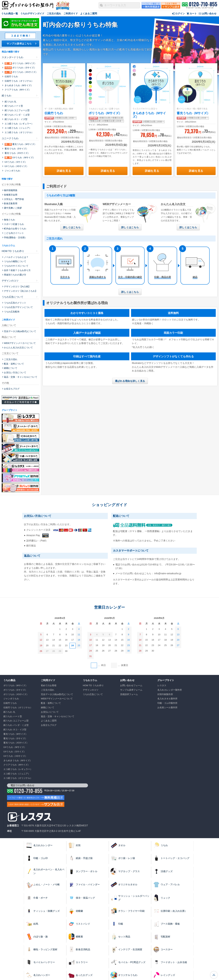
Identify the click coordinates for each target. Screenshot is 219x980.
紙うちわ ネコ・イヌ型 (16, 119)
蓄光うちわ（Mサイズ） (193, 113)
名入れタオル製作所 (167, 699)
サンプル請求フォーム (131, 690)
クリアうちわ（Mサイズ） (17, 90)
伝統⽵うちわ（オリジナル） (19, 81)
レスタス (162, 685)
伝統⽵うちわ (54, 113)
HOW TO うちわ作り (13, 251)
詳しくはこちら (72, 227)
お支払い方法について (15, 372)
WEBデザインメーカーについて (20, 343)
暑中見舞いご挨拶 (13, 208)
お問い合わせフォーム (131, 685)
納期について (11, 368)
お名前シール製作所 (167, 707)
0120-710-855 (203, 4)
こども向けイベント (14, 233)
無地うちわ (9, 220)
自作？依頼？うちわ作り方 (17, 270)
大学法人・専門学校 (14, 199)
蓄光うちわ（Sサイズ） (16, 149)
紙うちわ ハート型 (13, 106)
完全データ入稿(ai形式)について (20, 331)
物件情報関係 (11, 190)
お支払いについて (50, 712)
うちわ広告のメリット (15, 303)
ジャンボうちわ (12, 171)
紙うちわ (7, 96)
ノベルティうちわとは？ (16, 257)
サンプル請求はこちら (19, 44)
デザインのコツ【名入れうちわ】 (21, 291)
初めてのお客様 (49, 685)
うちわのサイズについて (16, 266)
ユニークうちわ (10, 138)
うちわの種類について (15, 261)
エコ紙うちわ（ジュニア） (18, 128)
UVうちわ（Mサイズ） (20, 158)
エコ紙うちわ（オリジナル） (19, 132)
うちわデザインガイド (32, 14)
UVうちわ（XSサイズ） (16, 166)
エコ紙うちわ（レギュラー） (19, 124)
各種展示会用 (11, 195)
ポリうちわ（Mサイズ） (105, 113)
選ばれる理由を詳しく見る (130, 381)
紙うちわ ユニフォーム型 (17, 110)
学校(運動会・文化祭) (15, 237)
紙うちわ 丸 (10, 102)
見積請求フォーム (129, 694)
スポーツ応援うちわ (14, 224)
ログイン (180, 14)
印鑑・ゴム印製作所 (167, 703)
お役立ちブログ (12, 389)
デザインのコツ (10, 281)
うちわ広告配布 (12, 312)
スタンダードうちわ (12, 57)
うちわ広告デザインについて (18, 307)
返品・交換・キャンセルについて (21, 377)
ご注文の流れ (54, 14)
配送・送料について (14, 364)
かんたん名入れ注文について (18, 348)
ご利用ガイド (71, 14)
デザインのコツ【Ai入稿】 (17, 287)
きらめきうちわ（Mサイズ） (18, 85)
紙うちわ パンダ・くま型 (17, 115)
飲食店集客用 (11, 203)
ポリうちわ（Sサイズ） (20, 68)
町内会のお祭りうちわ (15, 229)
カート (193, 14)
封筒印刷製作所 (165, 694)
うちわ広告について (12, 297)
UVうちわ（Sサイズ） (15, 162)
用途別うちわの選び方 (15, 275)
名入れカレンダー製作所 (170, 690)
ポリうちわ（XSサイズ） (21, 72)
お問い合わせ (209, 14)
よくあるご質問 (89, 14)
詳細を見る (64, 171)
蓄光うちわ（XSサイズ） (17, 153)
